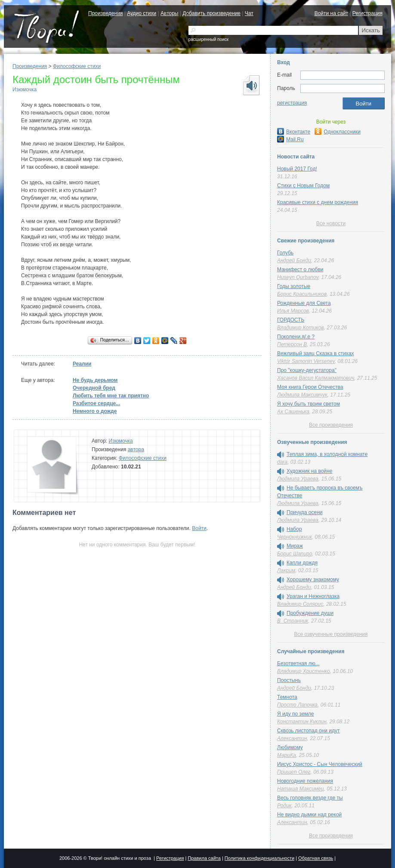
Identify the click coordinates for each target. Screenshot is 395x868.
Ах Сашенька (293, 412)
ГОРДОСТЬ (291, 320)
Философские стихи (77, 66)
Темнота (287, 697)
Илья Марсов (293, 311)
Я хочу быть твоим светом (309, 404)
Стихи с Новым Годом (303, 186)
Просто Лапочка (297, 705)
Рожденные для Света (304, 303)
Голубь (285, 253)
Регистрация (367, 13)
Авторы (169, 13)
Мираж (295, 546)
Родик (284, 806)
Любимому (290, 747)
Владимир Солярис (300, 604)
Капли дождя (302, 563)
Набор (294, 529)
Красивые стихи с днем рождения (318, 202)
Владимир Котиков (301, 328)
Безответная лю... (298, 663)
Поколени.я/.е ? (296, 337)
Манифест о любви (300, 270)
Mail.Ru (290, 139)
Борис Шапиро (295, 554)
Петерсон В (292, 344)
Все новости (331, 223)
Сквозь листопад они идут (309, 731)
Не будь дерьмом (95, 380)
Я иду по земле (296, 714)
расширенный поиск (208, 39)
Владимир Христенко (304, 671)
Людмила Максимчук (302, 395)
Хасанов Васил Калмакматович (316, 378)
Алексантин (292, 738)
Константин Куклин (302, 722)
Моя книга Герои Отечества (310, 387)
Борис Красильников (302, 294)
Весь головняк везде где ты (310, 798)
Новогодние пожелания (305, 781)
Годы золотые (294, 286)
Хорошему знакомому (313, 580)
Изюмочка (25, 90)
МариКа (287, 755)
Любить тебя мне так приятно (111, 396)
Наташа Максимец (301, 789)
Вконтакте (294, 132)
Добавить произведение (211, 13)
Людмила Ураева (298, 479)
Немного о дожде (95, 411)
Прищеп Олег (294, 772)
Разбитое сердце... (96, 403)
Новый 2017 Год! (297, 169)
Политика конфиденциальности (259, 858)
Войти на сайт (331, 13)
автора (136, 449)
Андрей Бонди (294, 260)
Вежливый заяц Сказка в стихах (315, 353)
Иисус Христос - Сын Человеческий (320, 764)
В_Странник (293, 621)
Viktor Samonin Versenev (306, 361)
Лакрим (286, 570)
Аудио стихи (142, 13)
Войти (199, 528)
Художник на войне (309, 471)
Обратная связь (316, 858)
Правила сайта (204, 858)
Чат (249, 13)
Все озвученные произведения (331, 634)
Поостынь (289, 680)
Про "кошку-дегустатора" (307, 370)
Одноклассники (338, 132)
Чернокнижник (295, 537)
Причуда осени (305, 512)
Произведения (105, 13)
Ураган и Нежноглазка (313, 596)
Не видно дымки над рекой (309, 815)
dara (282, 462)
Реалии (82, 364)
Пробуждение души (310, 613)
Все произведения (331, 425)
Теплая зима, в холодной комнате (327, 454)
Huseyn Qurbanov (298, 277)
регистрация (292, 103)
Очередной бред (94, 388)
